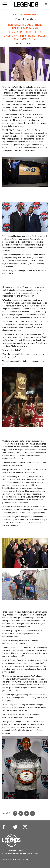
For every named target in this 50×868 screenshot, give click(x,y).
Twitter (15, 827)
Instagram (25, 827)
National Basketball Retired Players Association (20, 853)
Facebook (5, 827)
